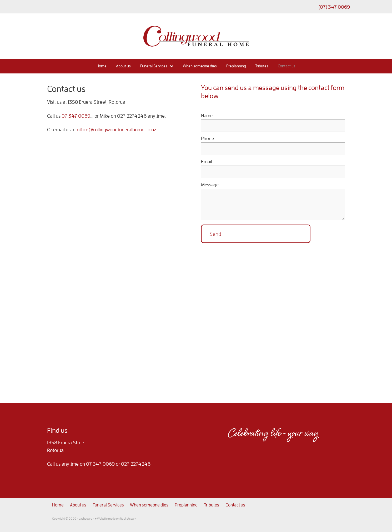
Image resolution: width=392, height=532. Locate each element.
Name (207, 116)
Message (210, 185)
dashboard (86, 518)
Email (207, 162)
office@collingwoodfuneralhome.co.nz (117, 130)
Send (215, 234)
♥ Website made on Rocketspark (115, 518)
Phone (207, 138)
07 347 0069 (76, 116)
